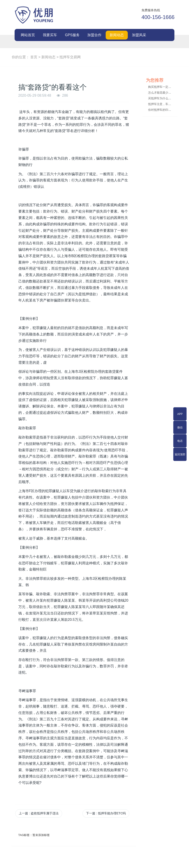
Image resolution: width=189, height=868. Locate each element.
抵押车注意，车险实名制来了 (167, 104)
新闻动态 (117, 35)
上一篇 (39, 813)
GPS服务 (72, 35)
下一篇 (106, 813)
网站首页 (28, 35)
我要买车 (50, 35)
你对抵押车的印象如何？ (164, 110)
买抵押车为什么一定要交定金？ (168, 98)
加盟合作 (94, 35)
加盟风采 (139, 35)
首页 (34, 57)
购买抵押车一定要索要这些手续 (168, 87)
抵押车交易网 (70, 57)
